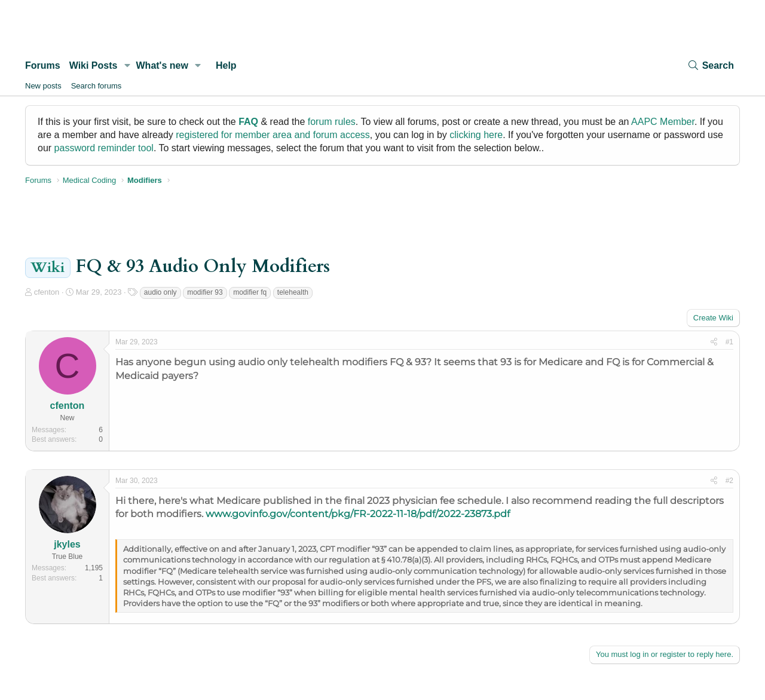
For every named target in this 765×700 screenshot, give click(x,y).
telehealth (293, 292)
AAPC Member (663, 122)
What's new (162, 65)
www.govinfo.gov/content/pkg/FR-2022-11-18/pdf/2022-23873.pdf (358, 514)
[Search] (711, 65)
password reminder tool (104, 148)
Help (226, 65)
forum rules (332, 122)
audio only (160, 292)
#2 (729, 481)
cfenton (47, 292)
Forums (43, 65)
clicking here (476, 135)
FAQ (248, 122)
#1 (729, 342)
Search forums (97, 86)
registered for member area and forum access (273, 135)
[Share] (714, 342)
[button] (127, 66)
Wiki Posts (94, 65)
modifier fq (250, 292)
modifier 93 (205, 292)
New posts (43, 86)
